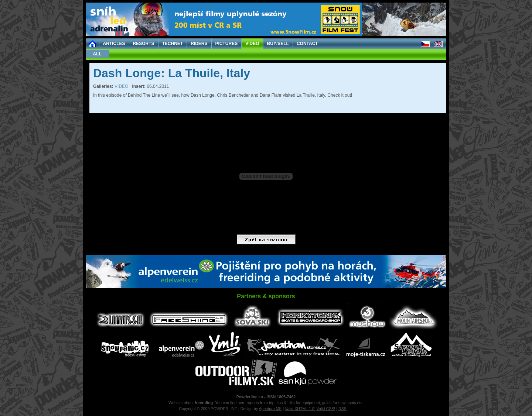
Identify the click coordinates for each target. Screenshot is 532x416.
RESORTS (144, 44)
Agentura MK (270, 409)
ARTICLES (114, 44)
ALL (97, 54)
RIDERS (199, 44)
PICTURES (227, 44)
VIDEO (252, 44)
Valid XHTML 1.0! (300, 409)
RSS (342, 409)
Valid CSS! (326, 409)
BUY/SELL (278, 44)
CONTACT (307, 44)
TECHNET (173, 44)
